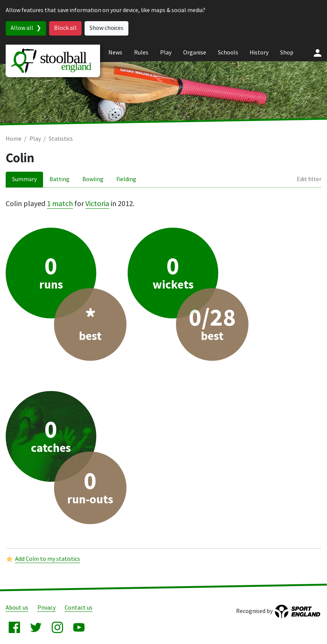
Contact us (79, 608)
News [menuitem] (115, 53)
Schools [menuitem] (228, 53)
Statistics (61, 139)
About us (17, 608)
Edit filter (309, 179)
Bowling (93, 179)
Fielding (126, 179)
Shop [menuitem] (287, 53)
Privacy (46, 608)
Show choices (106, 28)
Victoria (97, 204)
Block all (65, 28)
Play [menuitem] (166, 53)
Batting (59, 179)
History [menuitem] (259, 53)
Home (14, 139)
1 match (60, 204)
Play (35, 139)
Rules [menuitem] (141, 53)
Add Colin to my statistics (48, 559)
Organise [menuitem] (195, 53)
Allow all (22, 28)
